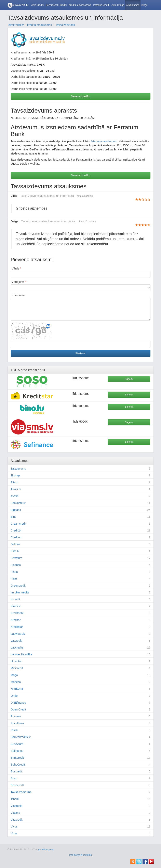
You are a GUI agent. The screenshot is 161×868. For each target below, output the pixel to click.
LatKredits (17, 648)
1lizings (16, 475)
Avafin (15, 496)
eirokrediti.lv (21, 5)
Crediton (16, 537)
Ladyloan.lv (18, 634)
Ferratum (17, 558)
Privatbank (17, 723)
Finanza (16, 565)
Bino (14, 517)
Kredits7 (16, 620)
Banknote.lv (18, 503)
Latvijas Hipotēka (22, 654)
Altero (15, 482)
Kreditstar (17, 627)
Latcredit (16, 641)
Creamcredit (18, 524)
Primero (16, 716)
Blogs (145, 5)
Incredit (15, 599)
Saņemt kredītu (80, 96)
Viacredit (16, 806)
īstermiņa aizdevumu (104, 141)
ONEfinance (18, 703)
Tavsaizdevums (21, 792)
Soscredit (17, 771)
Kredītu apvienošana (80, 5)
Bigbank (16, 510)
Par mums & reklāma (80, 855)
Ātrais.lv (16, 489)
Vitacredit (17, 820)
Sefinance (17, 751)
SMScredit (17, 758)
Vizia (14, 833)
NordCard (17, 689)
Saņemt (129, 379)
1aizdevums (18, 469)
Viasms (15, 813)
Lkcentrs (16, 661)
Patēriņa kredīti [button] (101, 5)
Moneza (16, 682)
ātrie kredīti (29, 370)
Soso (14, 778)
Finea (14, 572)
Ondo (14, 696)
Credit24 (16, 530)
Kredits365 (18, 613)
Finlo (14, 579)
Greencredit (18, 586)
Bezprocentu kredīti (56, 5)
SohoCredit (18, 765)
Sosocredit (17, 785)
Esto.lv (15, 551)
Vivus (14, 826)
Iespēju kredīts (20, 592)
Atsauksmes (133, 5)
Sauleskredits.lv (21, 737)
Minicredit (17, 668)
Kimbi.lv (16, 606)
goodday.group (46, 850)
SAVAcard (17, 744)
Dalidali (15, 544)
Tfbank (15, 799)
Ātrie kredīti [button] (37, 5)
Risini (14, 730)
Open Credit (18, 709)
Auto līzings (118, 5)
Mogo (14, 675)
